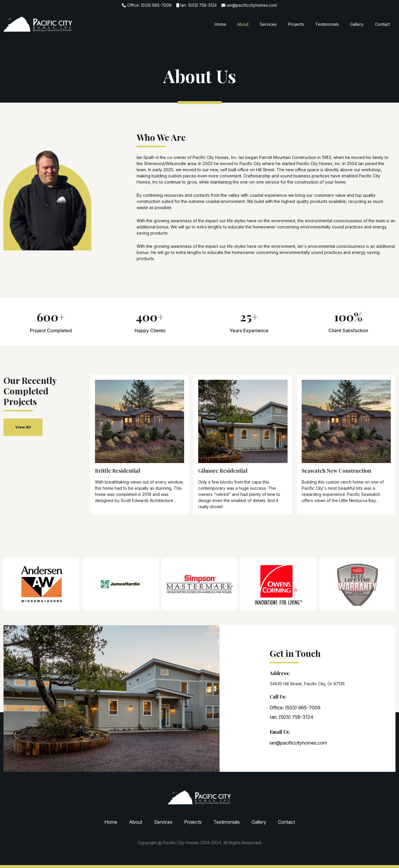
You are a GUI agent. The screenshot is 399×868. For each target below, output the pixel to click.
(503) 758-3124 (202, 5)
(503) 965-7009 (156, 5)
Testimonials (327, 24)
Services (268, 24)
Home (220, 24)
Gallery (357, 24)
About (243, 24)
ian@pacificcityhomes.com (252, 5)
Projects (296, 24)
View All (23, 427)
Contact (382, 24)
